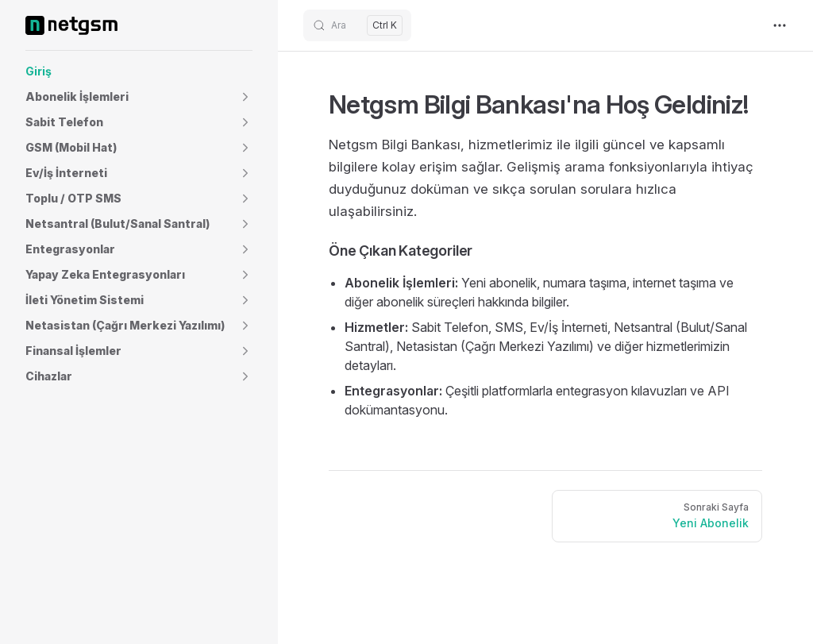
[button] (139, 97)
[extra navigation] (780, 25)
